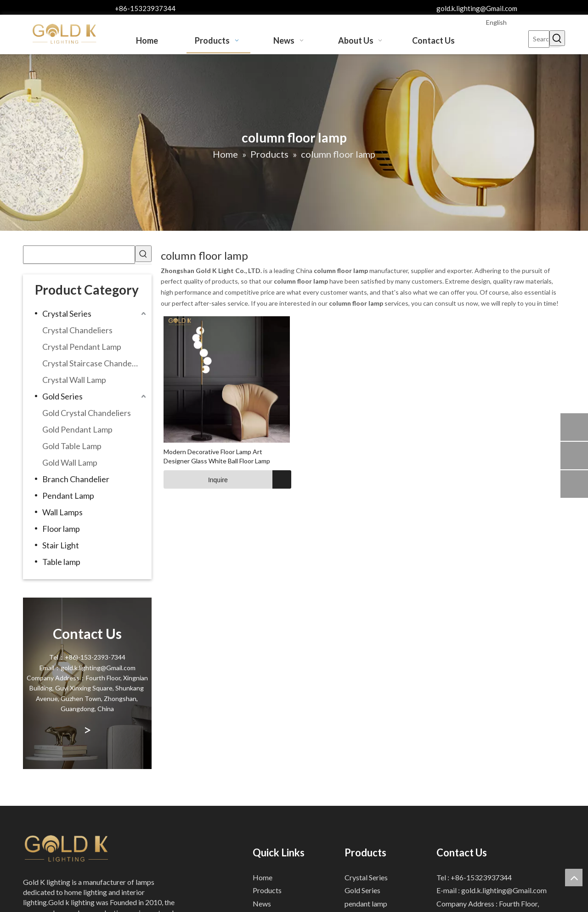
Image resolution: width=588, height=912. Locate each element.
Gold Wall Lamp (70, 462)
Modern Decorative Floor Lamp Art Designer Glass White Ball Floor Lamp (217, 456)
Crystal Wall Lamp (74, 380)
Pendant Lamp (68, 496)
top (574, 878)
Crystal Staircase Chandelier (93, 363)
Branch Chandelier (76, 479)
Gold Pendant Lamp (77, 429)
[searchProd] (79, 255)
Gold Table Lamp (72, 446)
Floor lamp (61, 529)
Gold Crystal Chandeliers (87, 413)
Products (267, 890)
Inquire (196, 479)
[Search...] (539, 39)
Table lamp (61, 562)
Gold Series (62, 396)
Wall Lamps (62, 512)
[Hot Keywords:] (557, 38)
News (262, 903)
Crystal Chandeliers (77, 330)
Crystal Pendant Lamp (82, 347)
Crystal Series (67, 313)
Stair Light (61, 545)
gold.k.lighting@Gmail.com (477, 8)
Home (263, 877)
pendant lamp (366, 903)
